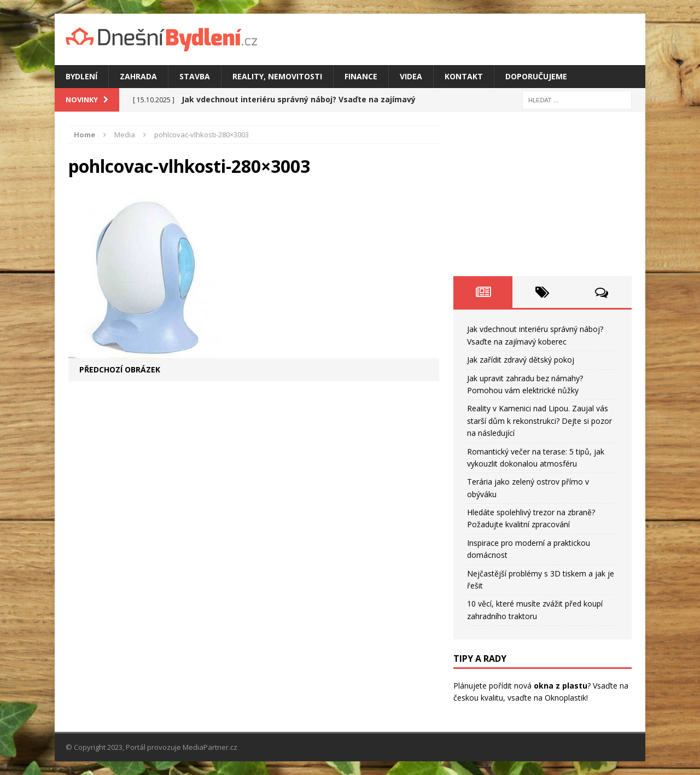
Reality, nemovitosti (277, 76)
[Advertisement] (542, 194)
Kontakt (464, 76)
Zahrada (138, 76)
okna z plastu (561, 686)
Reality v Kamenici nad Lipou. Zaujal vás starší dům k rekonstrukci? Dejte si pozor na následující (539, 421)
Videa (411, 76)
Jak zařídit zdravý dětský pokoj (521, 360)
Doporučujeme (536, 76)
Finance (361, 76)
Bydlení (81, 76)
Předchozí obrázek (120, 369)
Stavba (195, 76)
